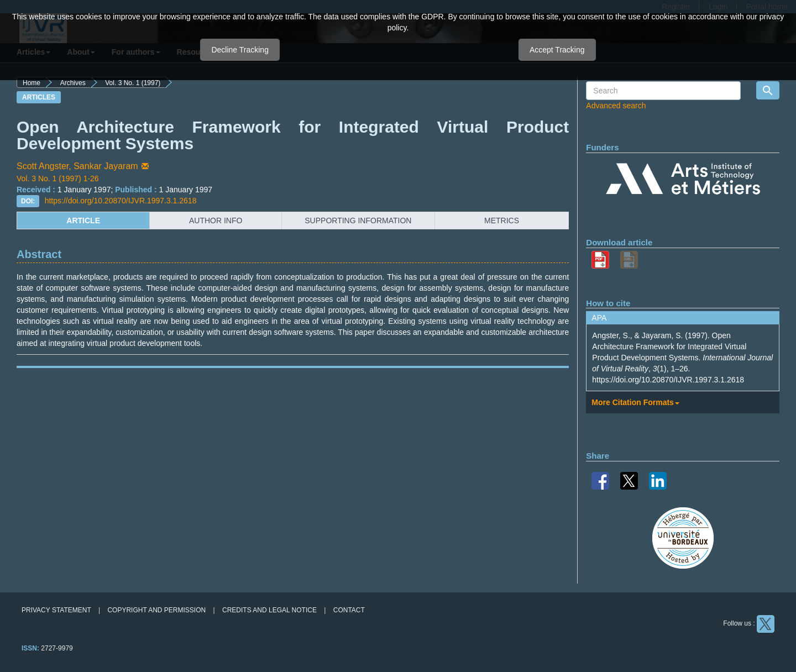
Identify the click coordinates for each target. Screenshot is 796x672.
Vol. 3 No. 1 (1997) (133, 83)
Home (32, 83)
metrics (502, 221)
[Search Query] (663, 91)
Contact (349, 610)
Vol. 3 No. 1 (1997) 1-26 (58, 179)
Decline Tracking (240, 50)
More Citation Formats (635, 402)
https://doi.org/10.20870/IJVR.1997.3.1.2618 (121, 201)
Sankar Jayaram (112, 166)
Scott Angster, (45, 166)
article (83, 221)
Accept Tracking (557, 50)
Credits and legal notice (269, 610)
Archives (73, 83)
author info (216, 221)
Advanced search (616, 106)
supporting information (358, 221)
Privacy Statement (56, 610)
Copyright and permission (156, 610)
